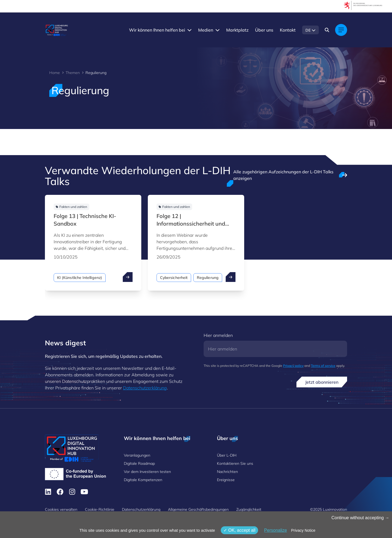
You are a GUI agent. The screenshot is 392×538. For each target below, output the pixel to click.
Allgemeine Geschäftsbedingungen (198, 509)
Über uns (264, 30)
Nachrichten (227, 472)
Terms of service (323, 366)
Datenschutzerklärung (145, 388)
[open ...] (128, 277)
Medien (206, 30)
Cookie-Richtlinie (100, 509)
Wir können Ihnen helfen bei (157, 30)
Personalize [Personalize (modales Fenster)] (275, 530)
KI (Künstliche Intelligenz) (80, 278)
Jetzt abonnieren (322, 382)
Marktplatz (237, 30)
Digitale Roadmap (139, 463)
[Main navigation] (341, 30)
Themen (73, 73)
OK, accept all (239, 530)
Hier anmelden (218, 335)
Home (55, 73)
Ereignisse (226, 480)
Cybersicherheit (174, 278)
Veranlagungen (137, 455)
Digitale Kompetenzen (143, 480)
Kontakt (288, 30)
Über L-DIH (227, 455)
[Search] (327, 30)
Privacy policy (293, 366)
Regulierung (208, 278)
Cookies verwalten (61, 509)
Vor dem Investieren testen (147, 472)
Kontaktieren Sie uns (235, 463)
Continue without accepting (360, 518)
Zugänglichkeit (249, 509)
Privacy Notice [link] (303, 530)
